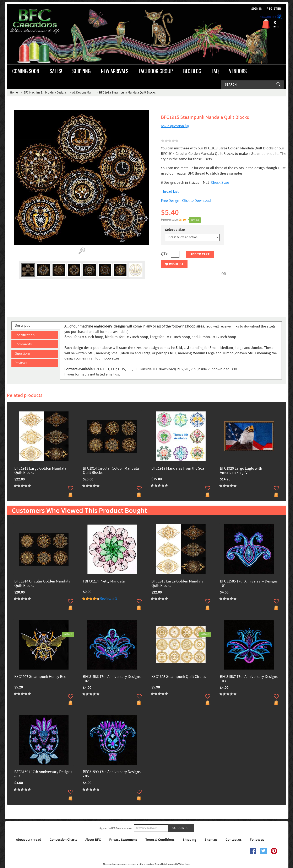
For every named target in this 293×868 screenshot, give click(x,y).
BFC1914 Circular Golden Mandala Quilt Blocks (111, 471)
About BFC (93, 840)
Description (24, 326)
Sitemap (211, 840)
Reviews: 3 (108, 599)
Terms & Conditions (160, 840)
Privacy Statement (123, 840)
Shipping (189, 840)
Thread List (170, 191)
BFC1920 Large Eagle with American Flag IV (241, 471)
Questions (23, 354)
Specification (25, 335)
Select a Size (175, 230)
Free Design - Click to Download (186, 201)
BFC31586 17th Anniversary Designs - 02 (112, 679)
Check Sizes (220, 183)
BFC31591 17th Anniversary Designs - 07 (43, 774)
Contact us (234, 840)
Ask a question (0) (175, 126)
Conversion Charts (63, 840)
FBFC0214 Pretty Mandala (104, 582)
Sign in (257, 9)
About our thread (29, 840)
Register (274, 9)
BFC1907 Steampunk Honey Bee (40, 677)
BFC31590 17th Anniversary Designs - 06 (112, 774)
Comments (23, 344)
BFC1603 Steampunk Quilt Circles (179, 677)
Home (14, 93)
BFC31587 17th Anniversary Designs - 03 (249, 679)
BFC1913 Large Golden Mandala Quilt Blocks (40, 471)
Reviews (21, 363)
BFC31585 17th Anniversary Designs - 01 (249, 584)
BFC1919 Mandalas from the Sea (178, 469)
